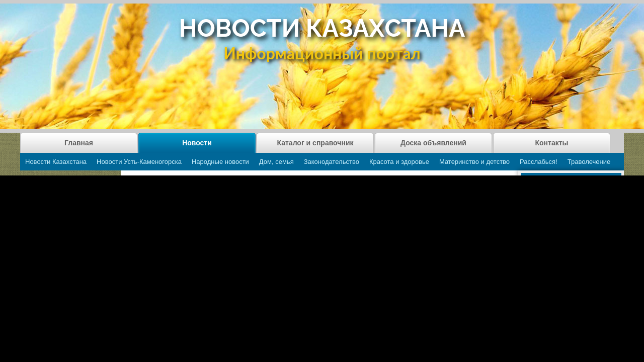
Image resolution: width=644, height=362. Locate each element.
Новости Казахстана (56, 162)
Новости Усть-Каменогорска (139, 162)
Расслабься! (539, 162)
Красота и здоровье (399, 162)
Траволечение (589, 162)
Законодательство (332, 162)
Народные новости (220, 162)
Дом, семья (276, 162)
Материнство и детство (474, 162)
